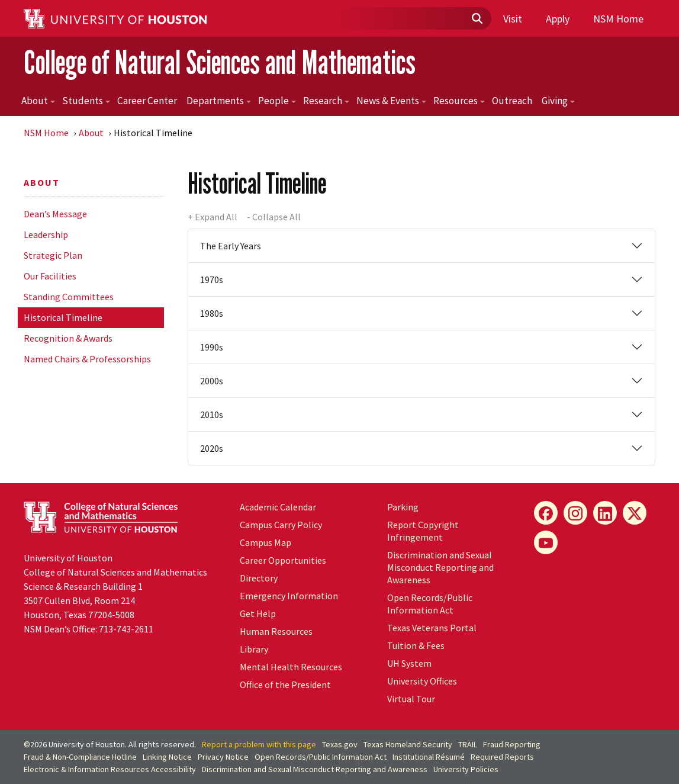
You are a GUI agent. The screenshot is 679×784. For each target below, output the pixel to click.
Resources (459, 101)
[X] (635, 513)
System (409, 663)
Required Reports (502, 757)
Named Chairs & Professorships (87, 359)
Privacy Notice (223, 757)
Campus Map (266, 542)
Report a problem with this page (259, 744)
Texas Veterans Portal (432, 628)
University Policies (466, 769)
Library (254, 649)
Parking (403, 507)
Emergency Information (289, 596)
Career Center (147, 101)
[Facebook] (546, 513)
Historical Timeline (63, 317)
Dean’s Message (55, 214)
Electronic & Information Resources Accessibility (110, 769)
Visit (513, 19)
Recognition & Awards (68, 338)
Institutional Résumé (429, 757)
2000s (212, 381)
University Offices (422, 681)
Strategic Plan (53, 255)
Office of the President (285, 685)
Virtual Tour (411, 699)
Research (326, 101)
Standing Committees (69, 297)
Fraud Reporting (512, 744)
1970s (212, 279)
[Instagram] (575, 513)
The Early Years (231, 246)
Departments (219, 101)
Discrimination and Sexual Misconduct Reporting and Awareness (440, 567)
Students (86, 101)
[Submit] (477, 19)
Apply (558, 19)
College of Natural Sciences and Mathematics (220, 62)
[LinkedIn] (605, 513)
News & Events (391, 101)
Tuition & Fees (416, 645)
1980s (212, 313)
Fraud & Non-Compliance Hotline (80, 757)
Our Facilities (50, 276)
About (38, 101)
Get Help (258, 613)
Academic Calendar (278, 507)
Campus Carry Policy (281, 525)
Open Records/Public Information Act (430, 604)
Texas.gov (340, 744)
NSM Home (618, 19)
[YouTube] (546, 542)
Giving (558, 101)
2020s (212, 448)
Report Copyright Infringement (423, 531)
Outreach (512, 101)
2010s (212, 415)
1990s (212, 347)
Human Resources (276, 631)
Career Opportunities (283, 560)
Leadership (46, 234)
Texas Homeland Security (408, 744)
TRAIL (468, 744)
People (277, 101)
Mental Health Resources (291, 667)
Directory (259, 578)
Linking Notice (167, 757)
